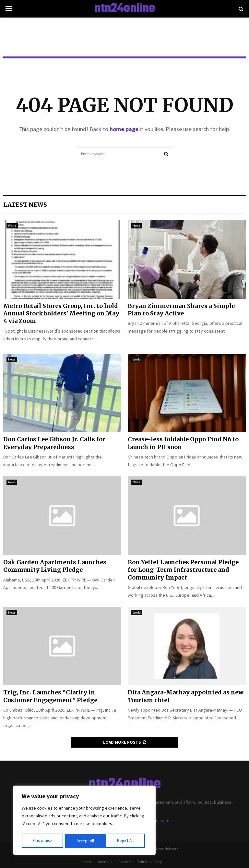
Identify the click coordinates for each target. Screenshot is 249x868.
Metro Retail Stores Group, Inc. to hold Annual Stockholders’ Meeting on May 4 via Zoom (61, 313)
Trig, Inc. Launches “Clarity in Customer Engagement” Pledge (50, 696)
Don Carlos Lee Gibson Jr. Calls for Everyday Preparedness (54, 443)
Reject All (85, 841)
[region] (84, 821)
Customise (42, 841)
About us (105, 862)
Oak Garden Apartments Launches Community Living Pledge (55, 566)
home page (124, 129)
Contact (125, 862)
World (12, 226)
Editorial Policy (150, 862)
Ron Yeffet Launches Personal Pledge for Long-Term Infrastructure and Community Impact (183, 570)
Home (87, 862)
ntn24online (125, 9)
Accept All (127, 841)
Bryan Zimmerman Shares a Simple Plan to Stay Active (181, 310)
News (136, 226)
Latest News (25, 205)
